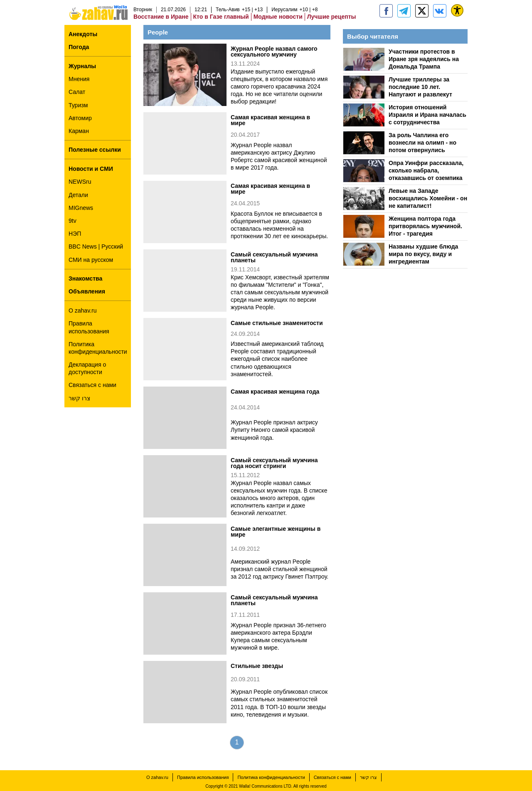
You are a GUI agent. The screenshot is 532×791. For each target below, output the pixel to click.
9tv (73, 221)
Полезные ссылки (95, 150)
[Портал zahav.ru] (440, 11)
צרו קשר (79, 398)
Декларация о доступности (87, 368)
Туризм (78, 105)
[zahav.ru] (386, 11)
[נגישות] (457, 10)
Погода (79, 47)
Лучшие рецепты (332, 17)
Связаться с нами (92, 385)
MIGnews (81, 208)
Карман (79, 131)
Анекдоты (83, 34)
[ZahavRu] (422, 11)
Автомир (80, 118)
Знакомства (85, 278)
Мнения (79, 79)
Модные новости (278, 17)
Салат (77, 92)
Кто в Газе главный (221, 17)
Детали (78, 195)
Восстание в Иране (161, 17)
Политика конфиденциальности (98, 348)
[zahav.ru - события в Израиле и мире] (404, 11)
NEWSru (80, 182)
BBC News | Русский (96, 246)
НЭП (75, 234)
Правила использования (89, 327)
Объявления (87, 291)
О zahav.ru (83, 310)
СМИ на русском (91, 260)
